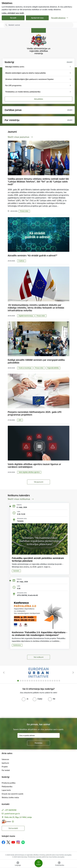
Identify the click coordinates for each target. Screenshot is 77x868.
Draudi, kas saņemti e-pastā (12, 794)
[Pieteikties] (39, 743)
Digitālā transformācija (26, 316)
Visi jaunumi (39, 482)
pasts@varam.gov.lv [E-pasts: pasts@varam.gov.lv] (12, 814)
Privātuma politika (9, 783)
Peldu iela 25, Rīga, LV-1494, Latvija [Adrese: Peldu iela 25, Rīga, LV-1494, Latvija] (18, 817)
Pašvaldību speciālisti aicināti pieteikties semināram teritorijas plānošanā (38, 559)
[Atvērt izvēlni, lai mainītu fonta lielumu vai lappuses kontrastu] (59, 864)
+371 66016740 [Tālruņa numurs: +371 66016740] (10, 810)
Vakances (5, 759)
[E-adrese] (6, 822)
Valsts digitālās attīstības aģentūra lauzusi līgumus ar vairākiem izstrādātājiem (34, 466)
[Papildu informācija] (13, 822)
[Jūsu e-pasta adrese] (39, 735)
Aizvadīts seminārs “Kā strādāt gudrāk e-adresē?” (33, 256)
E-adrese (22, 261)
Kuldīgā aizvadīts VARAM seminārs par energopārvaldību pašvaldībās (36, 361)
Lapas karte (6, 790)
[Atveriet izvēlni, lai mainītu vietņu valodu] (18, 864)
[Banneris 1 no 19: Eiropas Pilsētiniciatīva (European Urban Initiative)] (38, 673)
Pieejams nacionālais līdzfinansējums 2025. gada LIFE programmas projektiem (35, 413)
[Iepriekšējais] (4, 673)
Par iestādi (6, 770)
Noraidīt (13, 18)
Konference (17, 645)
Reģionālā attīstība (53, 368)
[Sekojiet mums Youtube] (13, 842)
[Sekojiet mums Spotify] (23, 842)
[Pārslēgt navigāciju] (39, 863)
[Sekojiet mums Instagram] (18, 842)
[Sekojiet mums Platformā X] (8, 842)
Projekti (5, 767)
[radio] (25, 699)
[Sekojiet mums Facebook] (3, 842)
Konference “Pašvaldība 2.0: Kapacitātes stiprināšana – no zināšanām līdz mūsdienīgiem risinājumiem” (39, 634)
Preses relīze (24, 211)
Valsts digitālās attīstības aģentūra (29, 472)
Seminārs (16, 571)
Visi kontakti (13, 828)
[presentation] (19, 710)
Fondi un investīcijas (25, 368)
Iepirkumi (5, 763)
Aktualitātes (39, 99)
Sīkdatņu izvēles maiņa (10, 797)
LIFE (20, 420)
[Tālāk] (73, 673)
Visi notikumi (38, 657)
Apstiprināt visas (37, 18)
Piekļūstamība (7, 787)
